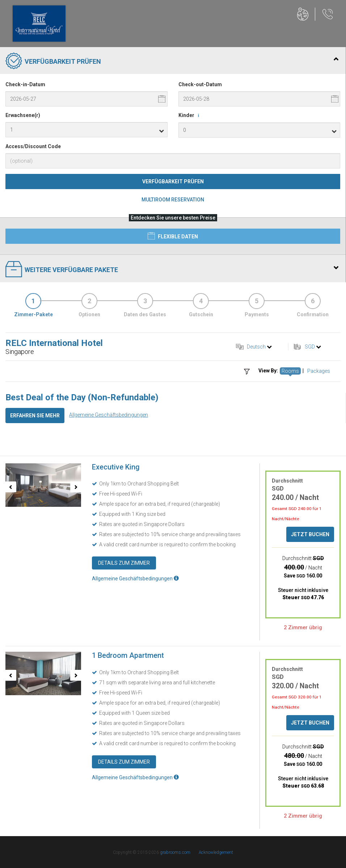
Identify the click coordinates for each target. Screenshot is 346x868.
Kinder (190, 116)
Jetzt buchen (310, 534)
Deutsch (256, 347)
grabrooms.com (175, 852)
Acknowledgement (216, 852)
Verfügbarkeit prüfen (173, 181)
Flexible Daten (173, 236)
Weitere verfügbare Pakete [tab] (172, 270)
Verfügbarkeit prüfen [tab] (172, 62)
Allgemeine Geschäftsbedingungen (109, 415)
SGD (310, 347)
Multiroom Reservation (173, 200)
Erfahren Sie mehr (35, 416)
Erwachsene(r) (23, 115)
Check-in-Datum (25, 84)
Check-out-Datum (200, 84)
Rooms (290, 371)
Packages (319, 371)
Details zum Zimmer (124, 563)
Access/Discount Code (33, 146)
